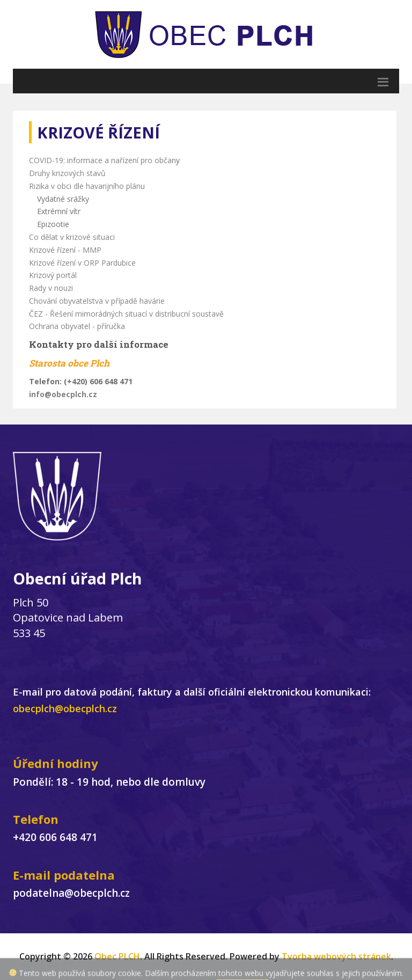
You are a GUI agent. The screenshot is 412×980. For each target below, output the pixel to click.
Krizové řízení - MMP (65, 250)
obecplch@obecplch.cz (65, 708)
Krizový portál (53, 275)
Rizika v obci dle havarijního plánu (87, 186)
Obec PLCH (117, 956)
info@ (40, 394)
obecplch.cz (74, 394)
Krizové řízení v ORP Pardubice (82, 263)
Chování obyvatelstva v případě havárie (97, 301)
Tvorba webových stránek (336, 956)
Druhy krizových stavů (67, 173)
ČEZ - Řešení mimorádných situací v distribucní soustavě (126, 314)
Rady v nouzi (51, 288)
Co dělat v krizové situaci (72, 237)
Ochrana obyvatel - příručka (77, 326)
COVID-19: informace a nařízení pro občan (102, 160)
